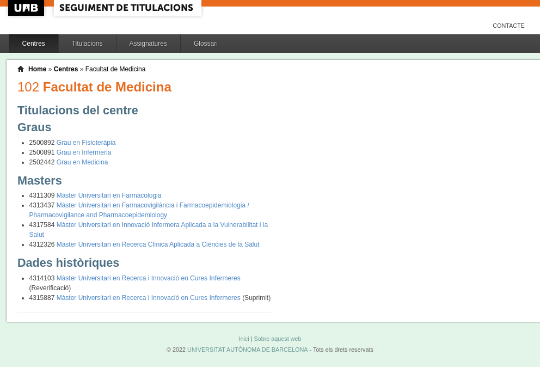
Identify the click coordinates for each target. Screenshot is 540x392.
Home (37, 69)
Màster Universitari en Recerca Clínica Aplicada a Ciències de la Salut (158, 244)
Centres (34, 44)
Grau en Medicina (82, 162)
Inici (244, 339)
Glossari (206, 44)
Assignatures (148, 44)
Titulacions (87, 44)
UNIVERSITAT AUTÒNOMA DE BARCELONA (247, 350)
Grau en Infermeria (84, 152)
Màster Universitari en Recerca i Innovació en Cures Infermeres (149, 278)
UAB (27, 8)
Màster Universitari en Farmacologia (109, 195)
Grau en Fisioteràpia (86, 143)
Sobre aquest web (277, 339)
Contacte (509, 26)
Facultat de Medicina (116, 69)
